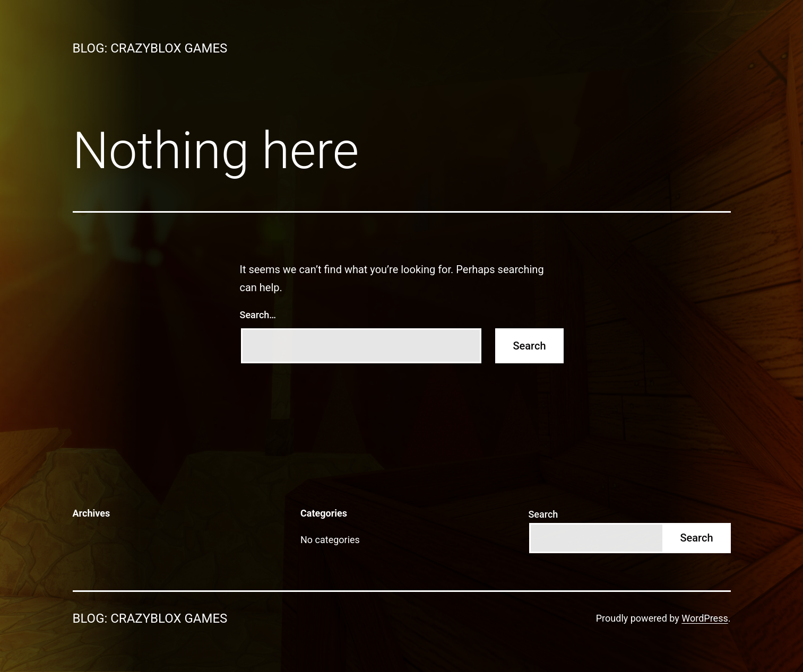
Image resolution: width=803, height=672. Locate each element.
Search (543, 514)
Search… (258, 315)
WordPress (705, 618)
